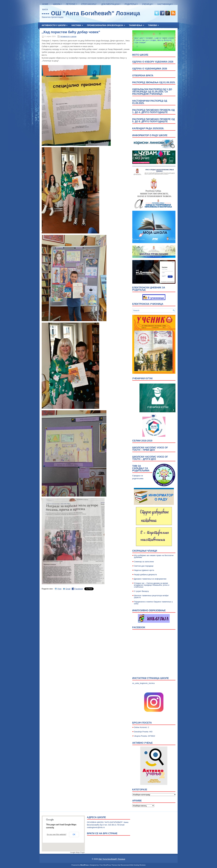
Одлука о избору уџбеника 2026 (153, 62)
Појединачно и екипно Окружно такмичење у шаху (153, 603)
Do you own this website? (57, 835)
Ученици (148, 3)
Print (59, 589)
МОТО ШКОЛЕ (140, 55)
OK (74, 835)
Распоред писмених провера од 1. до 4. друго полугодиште (154, 111)
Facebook (79, 589)
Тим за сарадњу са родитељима (141, 468)
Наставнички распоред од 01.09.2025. (150, 102)
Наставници (166, 3)
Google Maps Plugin (78, 852)
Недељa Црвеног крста (144, 570)
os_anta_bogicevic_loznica (143, 683)
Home (45, 4)
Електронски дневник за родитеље (149, 289)
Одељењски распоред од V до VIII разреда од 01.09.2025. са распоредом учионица (152, 92)
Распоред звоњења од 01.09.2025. (154, 82)
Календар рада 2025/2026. (148, 128)
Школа (58, 3)
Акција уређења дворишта (145, 575)
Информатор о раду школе (150, 135)
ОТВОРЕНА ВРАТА (143, 76)
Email (68, 589)
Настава (78, 24)
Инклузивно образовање (149, 610)
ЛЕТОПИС (72, 3)
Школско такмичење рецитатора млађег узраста (151, 596)
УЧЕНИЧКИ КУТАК (143, 378)
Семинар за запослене (144, 562)
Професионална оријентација (107, 24)
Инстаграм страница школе (151, 678)
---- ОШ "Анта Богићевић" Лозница (91, 13)
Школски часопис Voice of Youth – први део (150, 449)
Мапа (45, 9)
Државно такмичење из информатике (150, 579)
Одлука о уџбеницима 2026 (150, 69)
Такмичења (137, 24)
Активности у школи (56, 24)
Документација (112, 3)
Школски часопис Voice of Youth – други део (150, 458)
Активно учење (143, 743)
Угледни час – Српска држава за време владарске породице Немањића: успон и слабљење (152, 585)
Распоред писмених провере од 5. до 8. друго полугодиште (154, 120)
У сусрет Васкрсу (141, 591)
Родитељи (132, 3)
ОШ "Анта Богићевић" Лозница (112, 859)
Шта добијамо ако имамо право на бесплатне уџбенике (154, 556)
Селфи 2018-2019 (142, 441)
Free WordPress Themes (108, 865)
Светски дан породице (144, 566)
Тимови (154, 24)
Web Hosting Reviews (138, 865)
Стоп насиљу (89, 4)
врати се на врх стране (102, 833)
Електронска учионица (148, 304)
